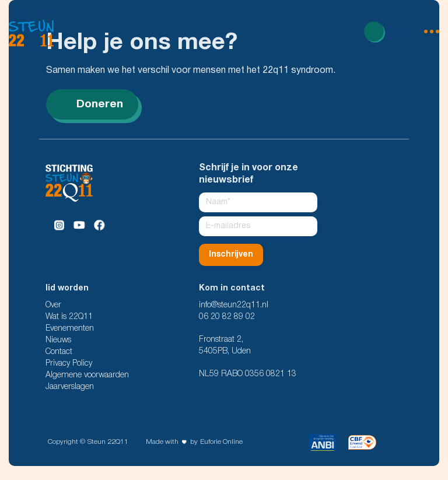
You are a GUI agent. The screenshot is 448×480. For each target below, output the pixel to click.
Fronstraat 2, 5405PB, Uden (225, 346)
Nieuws (58, 340)
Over (53, 305)
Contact (59, 352)
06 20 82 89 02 (227, 317)
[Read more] (374, 31)
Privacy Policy (69, 364)
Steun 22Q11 (108, 442)
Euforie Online (221, 442)
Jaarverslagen (70, 387)
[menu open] (417, 31)
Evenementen (70, 329)
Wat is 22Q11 (69, 317)
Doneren (92, 104)
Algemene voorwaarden (87, 375)
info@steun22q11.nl (234, 305)
